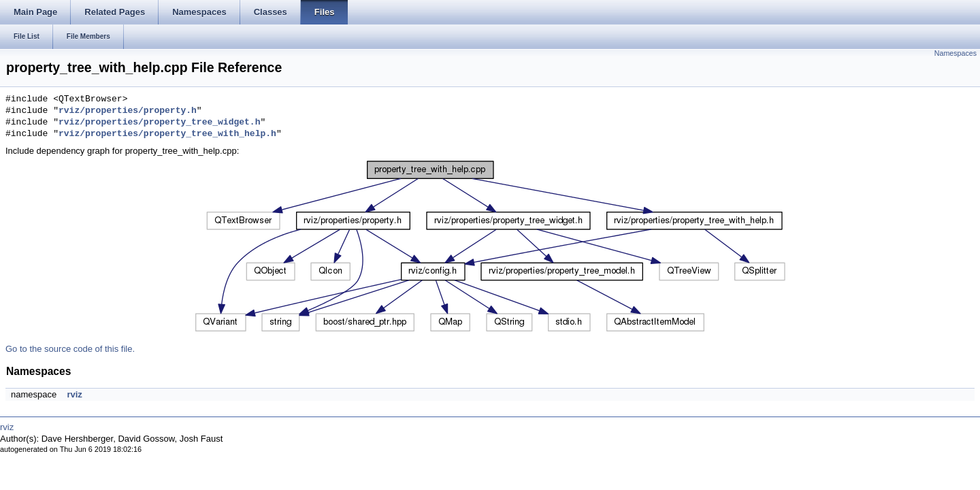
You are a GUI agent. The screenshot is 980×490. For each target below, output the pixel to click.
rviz (74, 394)
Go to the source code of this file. (70, 349)
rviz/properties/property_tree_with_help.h (167, 134)
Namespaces (955, 53)
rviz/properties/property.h (128, 111)
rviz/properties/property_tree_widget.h (159, 122)
